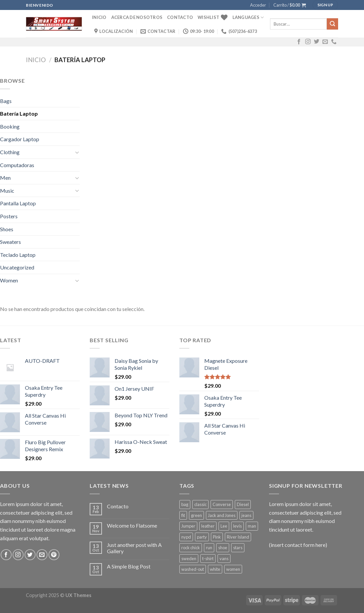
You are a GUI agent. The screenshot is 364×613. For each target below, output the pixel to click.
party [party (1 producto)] (202, 537)
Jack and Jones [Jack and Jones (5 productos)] (222, 515)
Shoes (7, 229)
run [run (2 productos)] (209, 548)
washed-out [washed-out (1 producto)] (193, 569)
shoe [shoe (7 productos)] (223, 548)
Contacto (180, 17)
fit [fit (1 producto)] (183, 515)
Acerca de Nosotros (137, 17)
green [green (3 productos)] (196, 515)
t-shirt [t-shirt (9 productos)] (208, 559)
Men (5, 178)
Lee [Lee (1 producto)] (224, 526)
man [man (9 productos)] (252, 526)
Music (7, 191)
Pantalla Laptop (18, 203)
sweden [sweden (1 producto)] (189, 559)
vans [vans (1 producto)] (224, 559)
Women (9, 280)
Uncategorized (17, 267)
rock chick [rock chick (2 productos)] (191, 548)
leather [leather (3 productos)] (208, 526)
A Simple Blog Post (129, 566)
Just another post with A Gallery (134, 548)
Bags (6, 101)
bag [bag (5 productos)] (185, 504)
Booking (10, 126)
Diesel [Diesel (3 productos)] (243, 504)
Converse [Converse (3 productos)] (222, 504)
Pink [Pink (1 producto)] (217, 537)
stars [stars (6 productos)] (238, 548)
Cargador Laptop (20, 139)
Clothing (10, 152)
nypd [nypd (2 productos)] (186, 537)
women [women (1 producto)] (233, 569)
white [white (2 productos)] (215, 569)
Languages (248, 17)
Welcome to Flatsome (132, 525)
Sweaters (10, 242)
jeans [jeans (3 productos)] (246, 515)
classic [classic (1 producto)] (200, 504)
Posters (9, 216)
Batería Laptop (19, 113)
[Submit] (332, 24)
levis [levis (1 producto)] (237, 526)
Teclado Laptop (18, 255)
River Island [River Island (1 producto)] (238, 537)
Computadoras (17, 165)
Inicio (99, 17)
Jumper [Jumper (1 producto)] (188, 526)
